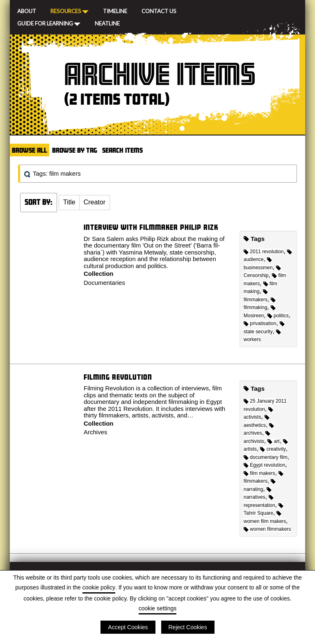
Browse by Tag (75, 150)
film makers (259, 473)
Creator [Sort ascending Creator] (95, 202)
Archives (96, 432)
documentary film (266, 457)
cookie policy (99, 587)
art (273, 441)
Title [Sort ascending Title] (69, 202)
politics (278, 316)
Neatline (107, 23)
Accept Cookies (128, 627)
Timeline (115, 10)
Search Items (122, 150)
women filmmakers (267, 529)
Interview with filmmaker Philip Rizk (151, 227)
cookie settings (158, 608)
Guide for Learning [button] (49, 23)
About (27, 10)
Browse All (30, 150)
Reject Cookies (188, 627)
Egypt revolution (264, 465)
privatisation (260, 323)
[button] (69, 203)
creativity (273, 449)
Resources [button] (70, 11)
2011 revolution (264, 252)
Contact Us (159, 10)
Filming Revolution (118, 377)
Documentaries (104, 283)
